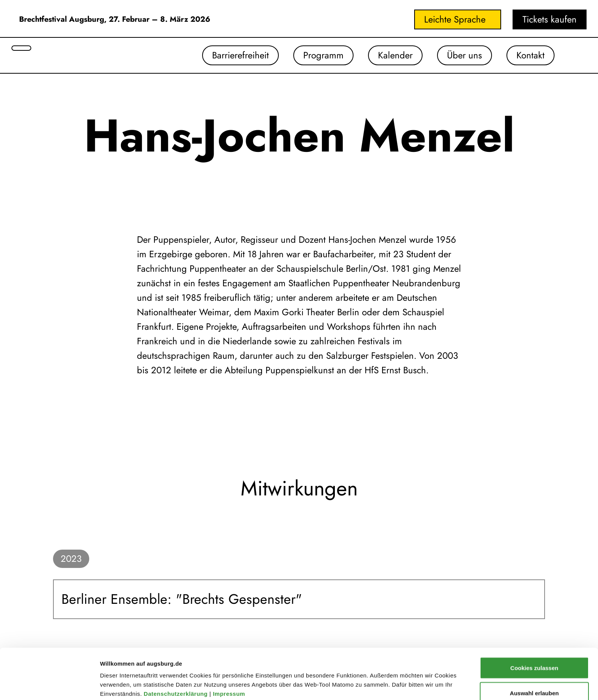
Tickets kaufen (550, 19)
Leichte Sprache (455, 19)
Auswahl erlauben (534, 646)
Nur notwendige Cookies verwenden (534, 675)
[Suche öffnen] (21, 48)
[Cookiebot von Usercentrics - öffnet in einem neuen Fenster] (49, 685)
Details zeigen (406, 671)
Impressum (230, 646)
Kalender (395, 55)
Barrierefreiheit (240, 55)
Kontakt (530, 55)
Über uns (465, 55)
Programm (323, 55)
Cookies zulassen (534, 620)
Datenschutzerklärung (177, 646)
